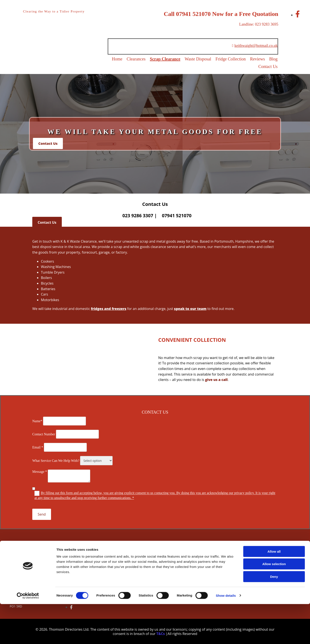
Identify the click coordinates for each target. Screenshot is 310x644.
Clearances (137, 59)
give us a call (216, 379)
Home (118, 59)
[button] (48, 143)
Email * (38, 447)
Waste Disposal (199, 59)
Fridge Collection (231, 59)
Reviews (258, 59)
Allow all (274, 591)
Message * (40, 471)
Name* (37, 421)
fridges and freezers (108, 308)
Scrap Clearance (166, 59)
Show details (226, 636)
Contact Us (269, 66)
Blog (274, 59)
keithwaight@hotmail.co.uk (256, 46)
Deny (274, 617)
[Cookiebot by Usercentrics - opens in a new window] (28, 636)
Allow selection (274, 604)
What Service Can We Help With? (56, 460)
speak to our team (190, 308)
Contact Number (44, 434)
